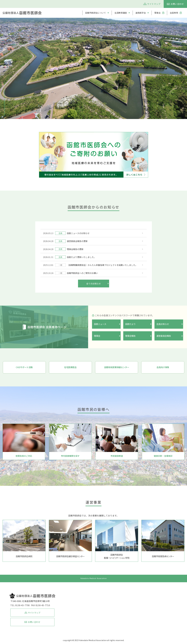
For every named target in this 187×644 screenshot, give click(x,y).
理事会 (157, 13)
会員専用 (174, 13)
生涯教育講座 (121, 13)
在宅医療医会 (70, 367)
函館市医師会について (96, 13)
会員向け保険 (163, 367)
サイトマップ (154, 4)
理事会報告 (131, 336)
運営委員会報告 (164, 336)
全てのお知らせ (94, 284)
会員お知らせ (163, 324)
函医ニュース (100, 324)
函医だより (131, 324)
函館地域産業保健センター (117, 367)
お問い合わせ (177, 4)
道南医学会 (141, 13)
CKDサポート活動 (24, 367)
